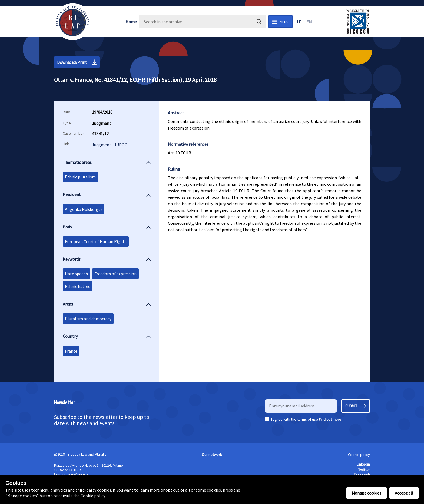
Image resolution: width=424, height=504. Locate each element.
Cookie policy (359, 455)
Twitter (364, 470)
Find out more (330, 419)
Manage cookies (367, 493)
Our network (212, 455)
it (299, 22)
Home (131, 22)
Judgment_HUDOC (110, 145)
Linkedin (363, 464)
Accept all (404, 493)
